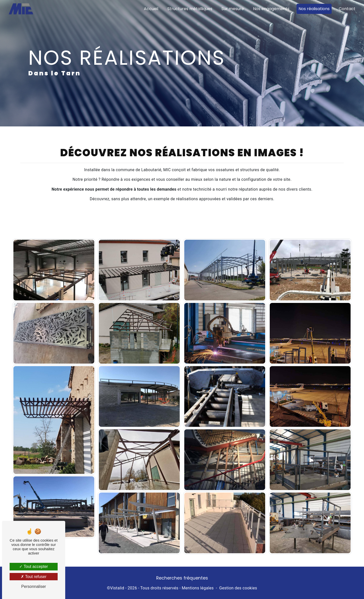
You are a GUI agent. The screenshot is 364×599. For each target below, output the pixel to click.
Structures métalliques (190, 9)
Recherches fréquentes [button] (182, 578)
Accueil (151, 9)
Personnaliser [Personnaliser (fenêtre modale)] (34, 586)
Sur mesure (233, 9)
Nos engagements (271, 9)
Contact (347, 9)
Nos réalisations (314, 9)
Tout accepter (33, 567)
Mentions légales (198, 588)
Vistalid (117, 588)
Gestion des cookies (238, 588)
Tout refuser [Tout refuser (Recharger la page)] (34, 577)
